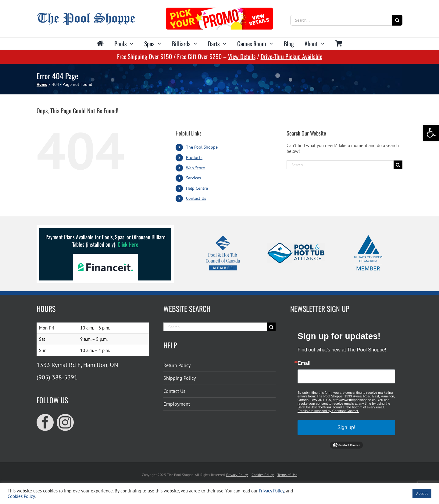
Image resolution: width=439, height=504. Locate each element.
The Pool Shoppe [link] (202, 147)
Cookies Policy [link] (263, 475)
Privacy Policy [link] (237, 475)
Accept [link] (422, 493)
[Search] (397, 20)
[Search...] (341, 20)
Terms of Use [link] (287, 475)
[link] (431, 133)
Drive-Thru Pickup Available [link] (291, 56)
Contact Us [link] (196, 198)
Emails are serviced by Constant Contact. (328, 411)
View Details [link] (242, 56)
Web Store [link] (195, 168)
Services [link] (193, 178)
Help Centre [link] (197, 188)
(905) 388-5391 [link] (57, 377)
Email (304, 363)
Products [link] (194, 157)
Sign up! (346, 427)
